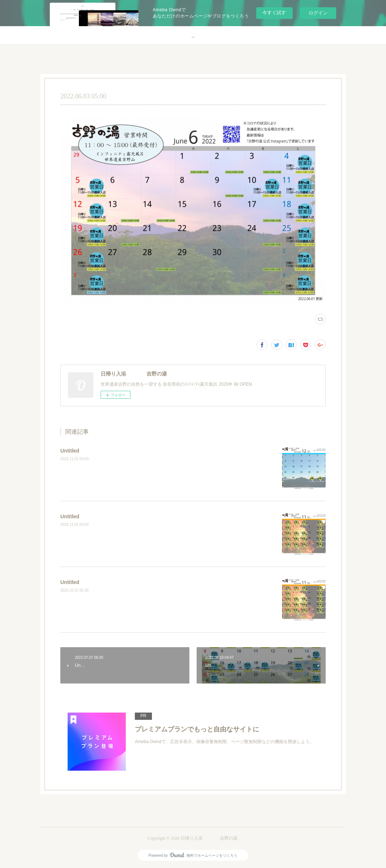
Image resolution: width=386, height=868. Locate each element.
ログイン (318, 13)
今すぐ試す (274, 13)
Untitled (70, 451)
